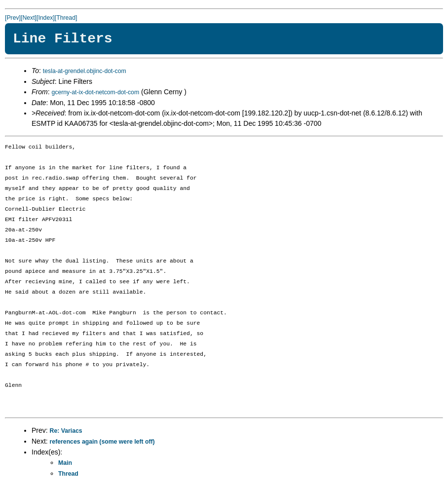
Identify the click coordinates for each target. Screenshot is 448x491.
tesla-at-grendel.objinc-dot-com (85, 71)
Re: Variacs (66, 431)
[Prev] (13, 18)
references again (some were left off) (102, 442)
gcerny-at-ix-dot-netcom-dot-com (95, 92)
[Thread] (66, 18)
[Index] (46, 18)
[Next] (29, 18)
